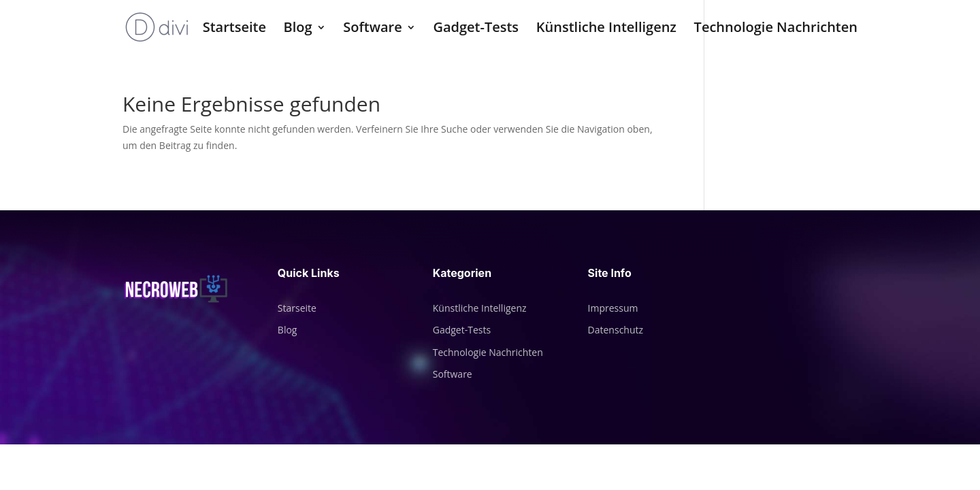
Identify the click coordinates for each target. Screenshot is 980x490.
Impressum (613, 308)
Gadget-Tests (476, 29)
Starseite (297, 308)
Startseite (234, 29)
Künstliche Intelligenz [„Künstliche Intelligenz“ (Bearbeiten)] (480, 308)
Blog (298, 29)
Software (372, 29)
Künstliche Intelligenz (606, 29)
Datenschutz (616, 330)
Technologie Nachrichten (776, 29)
